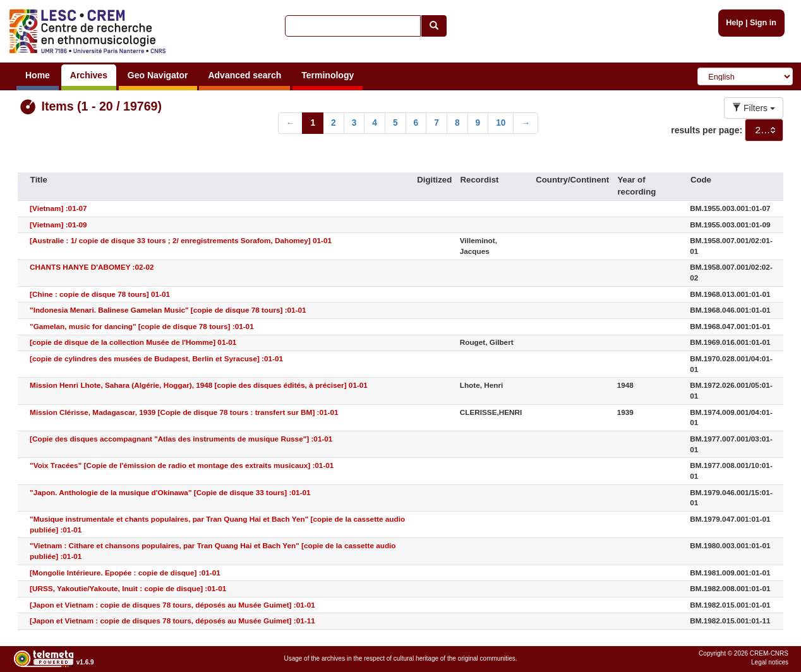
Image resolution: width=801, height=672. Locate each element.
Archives (89, 75)
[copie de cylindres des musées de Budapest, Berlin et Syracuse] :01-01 (156, 358)
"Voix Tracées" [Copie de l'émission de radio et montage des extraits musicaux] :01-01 (182, 465)
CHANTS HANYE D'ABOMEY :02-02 (92, 267)
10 (501, 123)
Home (38, 75)
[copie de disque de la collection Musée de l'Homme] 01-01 (133, 342)
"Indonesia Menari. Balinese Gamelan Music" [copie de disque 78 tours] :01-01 (168, 310)
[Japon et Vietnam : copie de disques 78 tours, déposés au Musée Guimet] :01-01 (172, 605)
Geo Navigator (158, 75)
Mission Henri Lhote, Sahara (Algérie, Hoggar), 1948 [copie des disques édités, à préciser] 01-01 (199, 385)
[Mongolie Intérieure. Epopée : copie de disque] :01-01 (125, 573)
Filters (754, 108)
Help (734, 23)
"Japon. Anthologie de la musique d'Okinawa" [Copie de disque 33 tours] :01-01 (170, 492)
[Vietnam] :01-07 (58, 208)
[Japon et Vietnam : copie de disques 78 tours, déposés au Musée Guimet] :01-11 (172, 621)
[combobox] (764, 130)
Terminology (328, 75)
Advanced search (244, 75)
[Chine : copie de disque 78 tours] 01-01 (100, 294)
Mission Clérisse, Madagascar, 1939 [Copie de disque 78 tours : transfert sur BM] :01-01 (184, 412)
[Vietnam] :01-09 (58, 225)
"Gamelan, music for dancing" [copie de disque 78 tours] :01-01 (142, 326)
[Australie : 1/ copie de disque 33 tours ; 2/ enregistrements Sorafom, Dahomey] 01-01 (181, 240)
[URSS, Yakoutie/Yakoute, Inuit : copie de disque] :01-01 (128, 588)
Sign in (763, 23)
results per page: (707, 130)
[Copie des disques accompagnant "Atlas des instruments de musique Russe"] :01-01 (181, 439)
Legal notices (770, 662)
